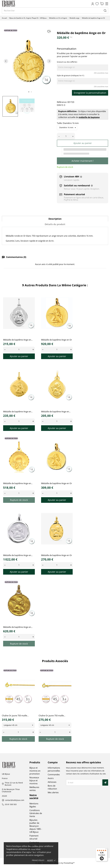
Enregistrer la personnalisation (90, 93)
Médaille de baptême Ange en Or (57, 340)
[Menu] (106, 849)
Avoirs (51, 778)
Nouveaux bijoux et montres (34, 781)
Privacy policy (38, 860)
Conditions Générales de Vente (36, 813)
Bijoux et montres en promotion (35, 771)
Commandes (54, 775)
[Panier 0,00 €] (102, 4)
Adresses (52, 782)
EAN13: (60, 105)
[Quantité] (66, 136)
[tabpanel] (28, 61)
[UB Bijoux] (13, 4)
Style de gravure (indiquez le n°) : (71, 75)
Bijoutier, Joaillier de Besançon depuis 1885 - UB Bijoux (36, 826)
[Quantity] (19, 349)
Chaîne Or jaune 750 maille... (15, 716)
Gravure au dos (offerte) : (67, 62)
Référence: (62, 102)
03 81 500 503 (11, 804)
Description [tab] (55, 219)
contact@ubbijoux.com (15, 800)
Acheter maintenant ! (83, 161)
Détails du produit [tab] (55, 224)
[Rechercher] (55, 11)
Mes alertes (53, 792)
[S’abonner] (105, 782)
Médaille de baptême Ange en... (18, 340)
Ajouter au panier (83, 143)
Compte (53, 762)
